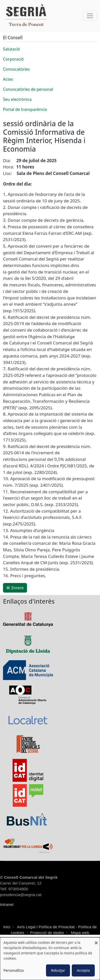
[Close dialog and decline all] (96, 940)
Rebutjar (58, 970)
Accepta (83, 970)
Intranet (7, 904)
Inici (7, 927)
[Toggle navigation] (90, 16)
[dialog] (50, 959)
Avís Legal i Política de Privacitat (46, 927)
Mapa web (79, 933)
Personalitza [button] (14, 970)
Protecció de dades (47, 933)
